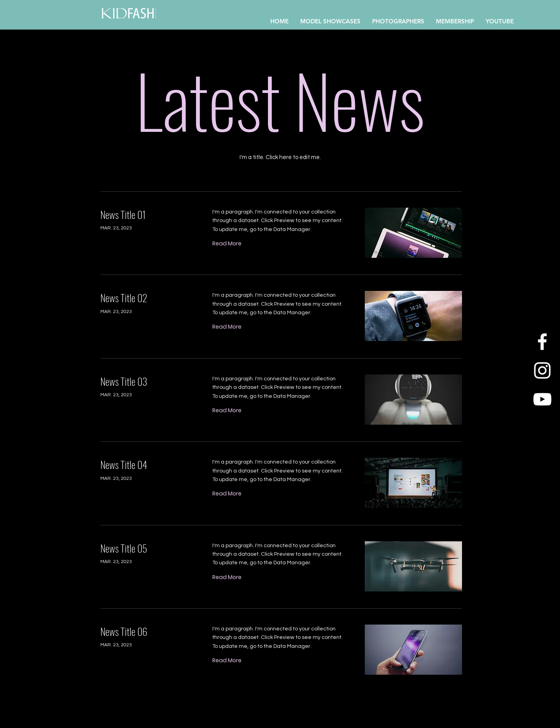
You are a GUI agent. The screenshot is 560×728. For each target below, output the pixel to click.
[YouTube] (542, 399)
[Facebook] (542, 342)
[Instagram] (542, 370)
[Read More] (227, 244)
